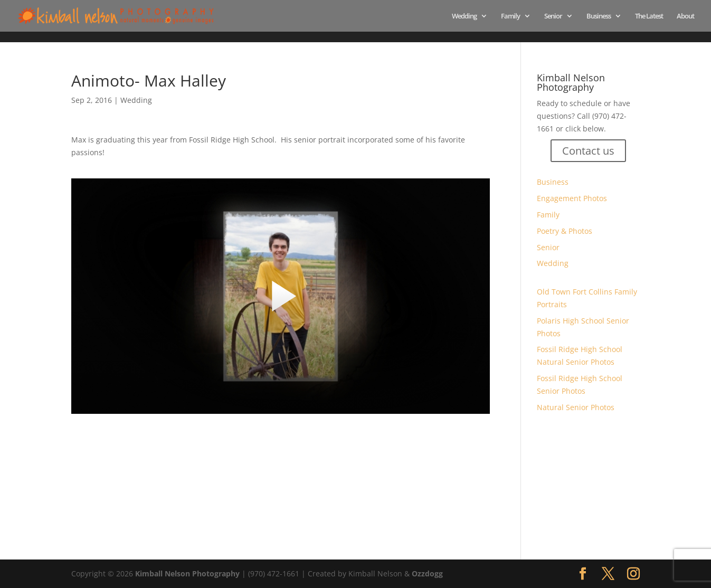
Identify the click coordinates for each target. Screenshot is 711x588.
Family (510, 16)
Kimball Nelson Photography (187, 573)
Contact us (588, 151)
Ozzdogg (427, 573)
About (685, 16)
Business (599, 16)
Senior (553, 16)
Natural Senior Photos (576, 407)
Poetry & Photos (565, 231)
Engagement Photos (572, 198)
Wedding (464, 16)
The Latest (649, 16)
